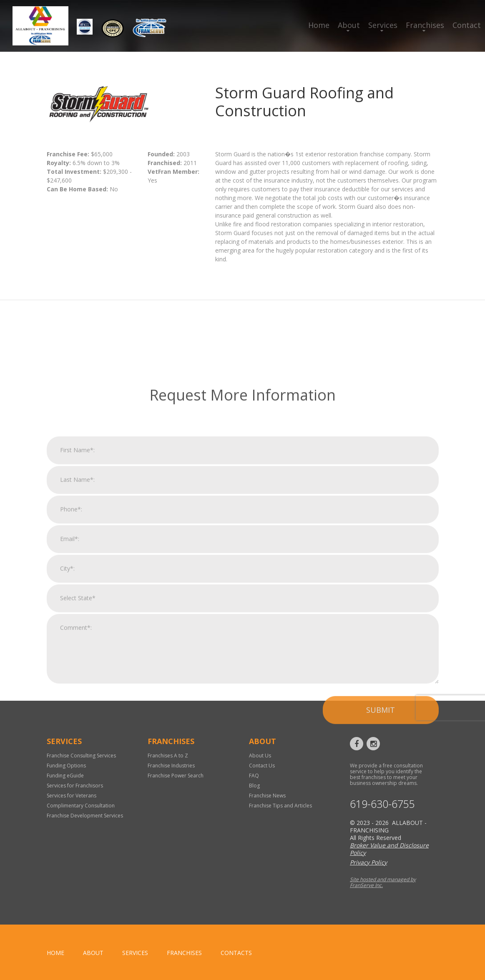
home (55, 953)
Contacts (236, 953)
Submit (381, 830)
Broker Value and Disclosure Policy (389, 849)
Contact (467, 25)
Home (319, 25)
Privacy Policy (368, 862)
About (349, 25)
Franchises (425, 25)
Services (383, 25)
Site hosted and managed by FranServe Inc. (383, 882)
